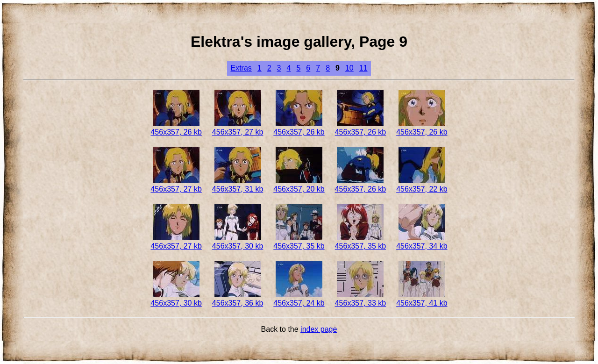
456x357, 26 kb (176, 128)
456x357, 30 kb (238, 242)
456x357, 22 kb (422, 185)
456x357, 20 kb (299, 185)
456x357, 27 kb (238, 128)
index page (319, 329)
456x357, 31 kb (238, 185)
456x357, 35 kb (299, 242)
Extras (241, 68)
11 (363, 68)
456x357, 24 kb (299, 299)
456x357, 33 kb (360, 299)
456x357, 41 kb (422, 299)
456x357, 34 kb (422, 242)
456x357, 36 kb (238, 299)
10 (349, 68)
